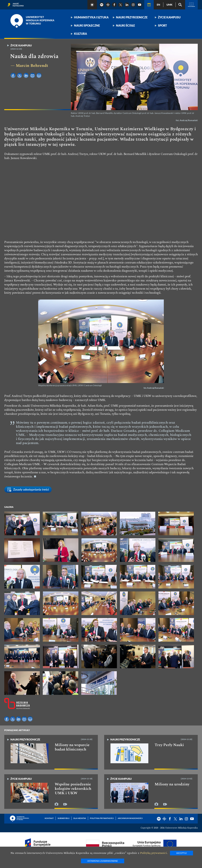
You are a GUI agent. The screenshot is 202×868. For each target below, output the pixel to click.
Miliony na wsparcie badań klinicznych (72, 747)
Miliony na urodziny (172, 784)
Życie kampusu (169, 17)
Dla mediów (80, 818)
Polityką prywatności (153, 853)
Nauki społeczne (87, 25)
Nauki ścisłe (125, 25)
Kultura (80, 34)
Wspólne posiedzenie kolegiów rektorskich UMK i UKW (73, 789)
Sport (162, 25)
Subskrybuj (64, 818)
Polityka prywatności (102, 818)
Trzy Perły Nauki (169, 745)
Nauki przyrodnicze (132, 17)
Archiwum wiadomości (130, 818)
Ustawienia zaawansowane (103, 861)
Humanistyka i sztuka (91, 17)
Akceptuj (181, 853)
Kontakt (49, 818)
